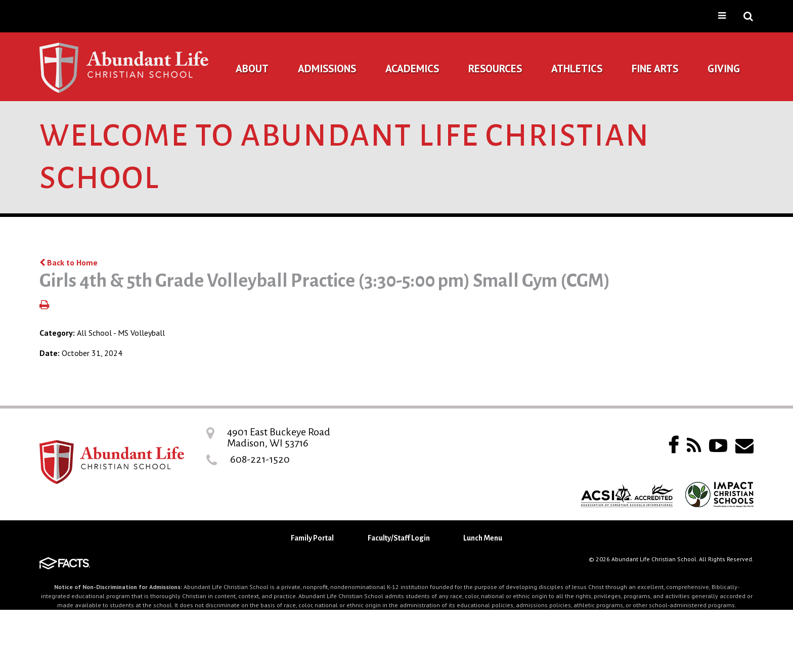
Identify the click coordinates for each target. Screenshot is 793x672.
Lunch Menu (483, 538)
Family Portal (312, 538)
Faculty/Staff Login (399, 538)
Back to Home (69, 262)
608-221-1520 (260, 459)
